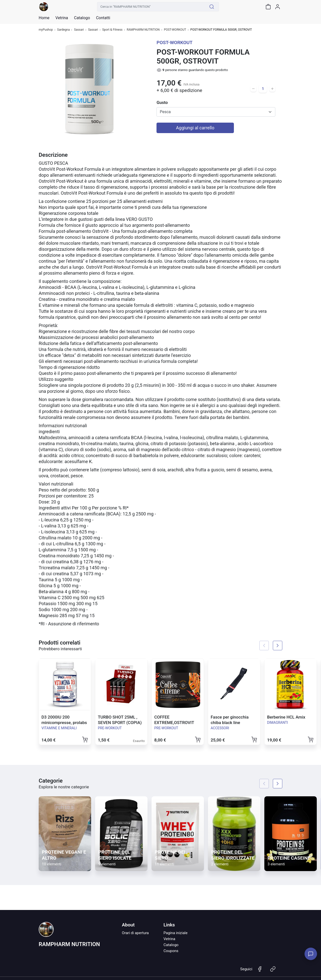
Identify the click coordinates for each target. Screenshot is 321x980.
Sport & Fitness (112, 30)
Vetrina (169, 939)
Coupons (171, 951)
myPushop (46, 30)
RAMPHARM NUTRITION (143, 30)
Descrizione (53, 155)
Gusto (162, 102)
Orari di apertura (135, 933)
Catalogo (82, 18)
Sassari (79, 30)
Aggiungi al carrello (195, 128)
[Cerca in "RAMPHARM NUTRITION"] (151, 7)
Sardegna (64, 30)
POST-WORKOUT (175, 30)
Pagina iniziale (175, 933)
